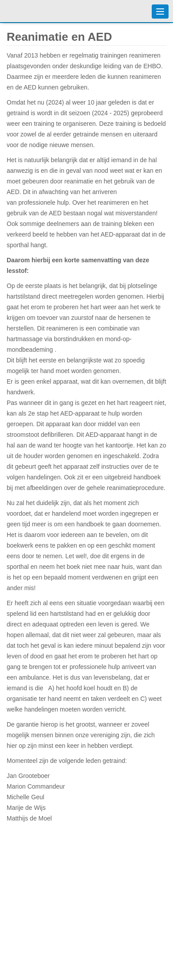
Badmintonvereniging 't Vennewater (27, 11)
